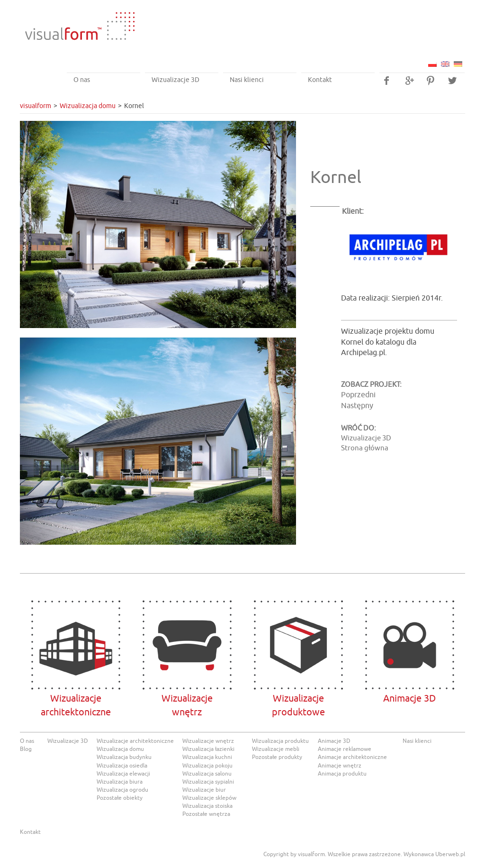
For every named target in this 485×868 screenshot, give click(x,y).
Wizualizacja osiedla (122, 766)
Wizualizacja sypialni (208, 782)
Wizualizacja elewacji (123, 774)
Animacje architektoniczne (352, 757)
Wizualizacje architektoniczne (76, 645)
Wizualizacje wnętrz (208, 741)
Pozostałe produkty (277, 757)
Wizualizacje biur (204, 790)
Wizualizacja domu (88, 106)
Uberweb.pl (450, 854)
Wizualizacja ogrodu (122, 790)
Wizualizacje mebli (276, 749)
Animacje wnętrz (340, 766)
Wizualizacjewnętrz (187, 645)
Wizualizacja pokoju (207, 766)
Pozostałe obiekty (120, 798)
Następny (357, 406)
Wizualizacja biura (120, 782)
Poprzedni (358, 395)
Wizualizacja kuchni (207, 757)
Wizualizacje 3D (175, 80)
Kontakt (320, 80)
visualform (36, 106)
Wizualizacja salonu (207, 774)
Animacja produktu (342, 774)
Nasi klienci (247, 80)
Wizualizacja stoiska (207, 806)
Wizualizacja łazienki (208, 749)
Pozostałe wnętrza (206, 814)
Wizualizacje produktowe (298, 645)
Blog (26, 749)
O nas (82, 80)
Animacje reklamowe (345, 749)
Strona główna (365, 448)
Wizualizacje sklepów (209, 798)
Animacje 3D (409, 645)
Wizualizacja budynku (124, 757)
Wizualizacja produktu (280, 741)
